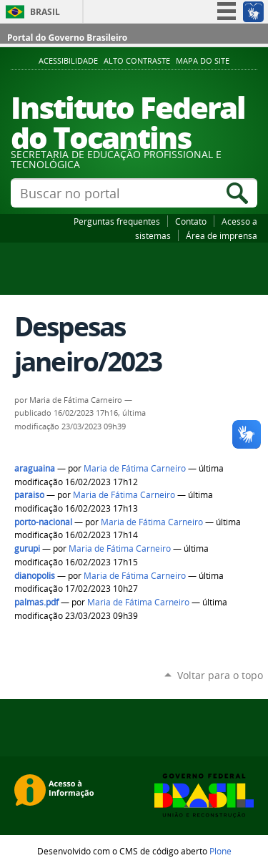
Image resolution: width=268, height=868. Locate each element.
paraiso (29, 495)
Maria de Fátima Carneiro (135, 468)
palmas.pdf (36, 602)
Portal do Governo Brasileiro (67, 38)
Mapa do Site (203, 61)
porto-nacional (43, 522)
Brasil (45, 12)
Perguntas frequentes (117, 221)
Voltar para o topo (220, 675)
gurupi (27, 548)
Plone (220, 851)
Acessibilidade (68, 61)
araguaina (35, 468)
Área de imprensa (222, 235)
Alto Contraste (137, 61)
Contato (191, 221)
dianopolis (35, 576)
